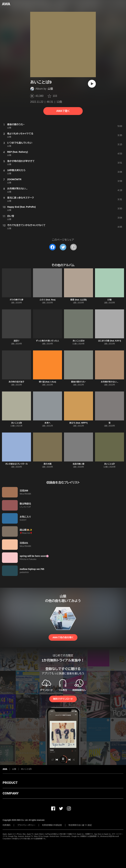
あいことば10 (79, 341)
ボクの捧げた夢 (16, 300)
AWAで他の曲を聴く (63, 637)
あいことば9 (26, 769)
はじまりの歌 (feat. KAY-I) (110, 341)
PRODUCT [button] (10, 783)
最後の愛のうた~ (78, 382)
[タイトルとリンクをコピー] (73, 247)
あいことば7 (110, 464)
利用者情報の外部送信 (52, 825)
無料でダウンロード (63, 699)
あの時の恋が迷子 (17, 382)
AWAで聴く (63, 111)
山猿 (50, 89)
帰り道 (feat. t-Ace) (47, 382)
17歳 (110, 300)
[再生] (92, 84)
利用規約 (7, 825)
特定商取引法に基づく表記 (80, 825)
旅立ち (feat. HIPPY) (79, 423)
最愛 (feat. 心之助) (79, 300)
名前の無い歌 (79, 464)
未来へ (48, 423)
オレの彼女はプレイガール (16, 464)
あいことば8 (16, 423)
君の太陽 (48, 464)
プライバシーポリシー (26, 825)
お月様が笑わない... (109, 382)
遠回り (16, 341)
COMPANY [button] (11, 793)
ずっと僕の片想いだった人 (47, 341)
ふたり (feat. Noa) (47, 300)
